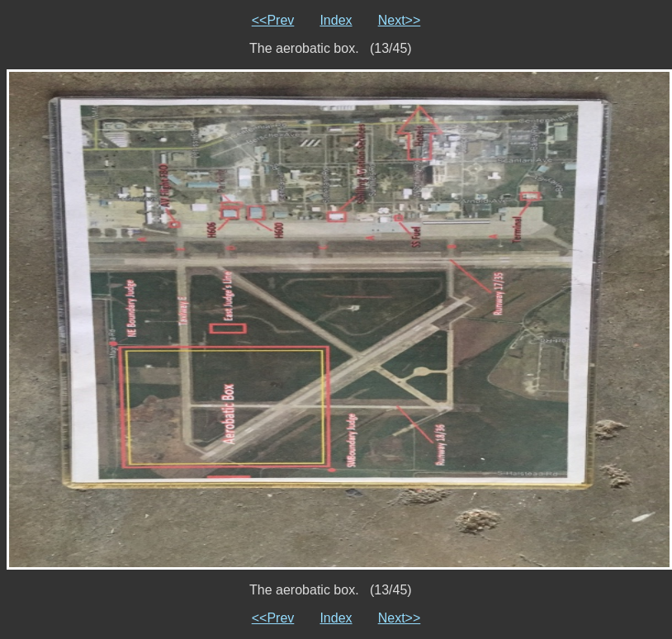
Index (336, 20)
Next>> (400, 20)
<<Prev (273, 20)
